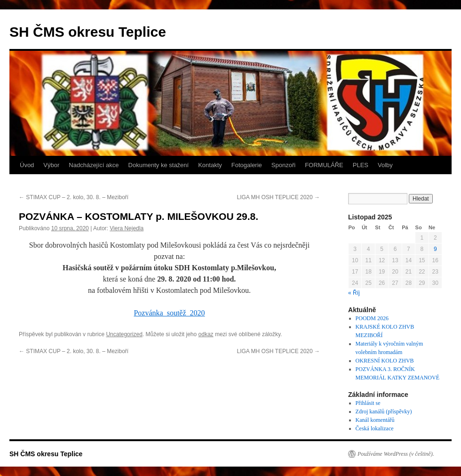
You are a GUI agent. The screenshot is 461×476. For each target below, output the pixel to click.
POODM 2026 (372, 318)
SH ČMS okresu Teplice (88, 32)
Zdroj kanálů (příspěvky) (384, 411)
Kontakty (210, 165)
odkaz (206, 334)
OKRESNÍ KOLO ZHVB (385, 361)
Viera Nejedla (127, 228)
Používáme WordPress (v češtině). (396, 454)
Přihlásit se (368, 403)
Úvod (27, 165)
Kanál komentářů (375, 420)
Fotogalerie (247, 165)
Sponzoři (283, 165)
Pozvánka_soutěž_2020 (169, 313)
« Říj (354, 293)
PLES (361, 165)
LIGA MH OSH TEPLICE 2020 (278, 197)
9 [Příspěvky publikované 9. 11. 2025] (435, 249)
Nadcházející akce (94, 165)
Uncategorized (124, 334)
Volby (385, 165)
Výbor (51, 165)
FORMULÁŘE (324, 165)
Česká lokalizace (375, 428)
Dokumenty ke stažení (159, 165)
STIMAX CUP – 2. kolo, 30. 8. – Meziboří (74, 197)
